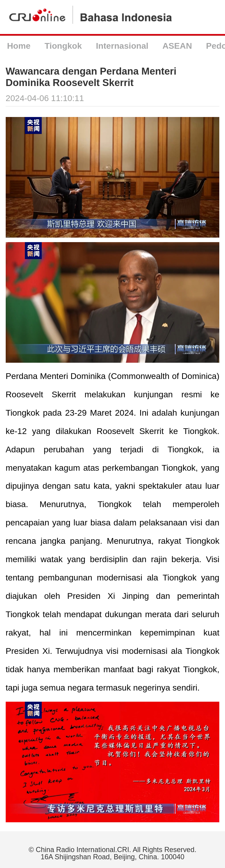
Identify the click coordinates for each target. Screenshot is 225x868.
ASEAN (177, 46)
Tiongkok (63, 46)
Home (19, 46)
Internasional (122, 46)
